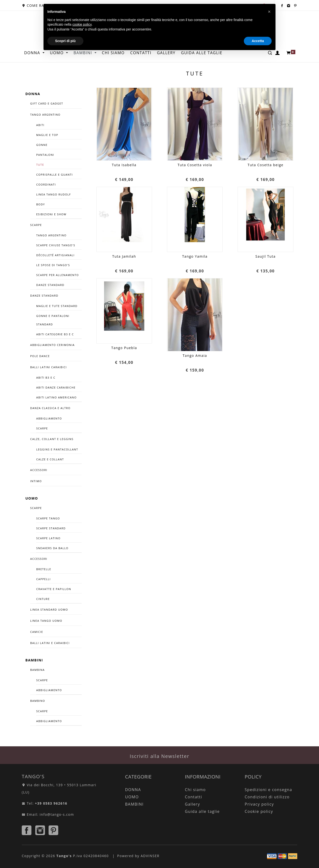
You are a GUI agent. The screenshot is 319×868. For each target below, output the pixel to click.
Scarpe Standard (51, 528)
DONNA (33, 53)
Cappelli (43, 579)
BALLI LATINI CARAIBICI (48, 367)
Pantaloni (45, 155)
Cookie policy (259, 811)
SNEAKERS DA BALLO (52, 548)
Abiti (40, 125)
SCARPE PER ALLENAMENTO (58, 275)
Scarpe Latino (48, 538)
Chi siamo (195, 790)
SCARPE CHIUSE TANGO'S (56, 245)
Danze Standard (50, 285)
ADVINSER (150, 856)
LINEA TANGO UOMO (46, 621)
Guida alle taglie (202, 811)
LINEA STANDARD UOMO (49, 610)
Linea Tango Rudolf (54, 194)
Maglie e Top (47, 135)
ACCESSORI (39, 470)
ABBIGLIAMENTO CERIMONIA (52, 345)
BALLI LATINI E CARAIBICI (50, 643)
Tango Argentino (51, 235)
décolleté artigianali (55, 255)
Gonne (42, 145)
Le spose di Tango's (53, 265)
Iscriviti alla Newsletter (160, 756)
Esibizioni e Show (51, 214)
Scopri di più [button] (65, 41)
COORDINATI (46, 184)
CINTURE (43, 599)
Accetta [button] (258, 41)
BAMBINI (34, 660)
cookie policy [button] (82, 24)
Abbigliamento (49, 418)
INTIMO (36, 481)
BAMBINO (38, 701)
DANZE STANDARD (44, 296)
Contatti (194, 797)
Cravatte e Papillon (54, 589)
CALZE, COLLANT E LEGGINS (52, 439)
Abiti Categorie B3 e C (55, 334)
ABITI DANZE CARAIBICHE (56, 387)
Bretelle (44, 569)
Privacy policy (259, 804)
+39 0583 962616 (51, 803)
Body (41, 204)
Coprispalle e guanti (54, 175)
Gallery (192, 804)
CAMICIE (37, 632)
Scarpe (42, 428)
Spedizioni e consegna (268, 790)
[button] (269, 12)
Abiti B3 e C (46, 378)
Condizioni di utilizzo (267, 797)
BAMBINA (37, 670)
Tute (40, 165)
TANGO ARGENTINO (45, 115)
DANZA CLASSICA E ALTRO (50, 408)
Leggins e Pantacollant (57, 449)
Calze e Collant (50, 459)
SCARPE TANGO (48, 518)
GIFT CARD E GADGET (47, 103)
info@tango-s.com (57, 814)
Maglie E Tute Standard (57, 306)
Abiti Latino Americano (56, 397)
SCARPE (36, 225)
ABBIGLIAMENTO (49, 690)
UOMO (32, 498)
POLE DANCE (40, 356)
